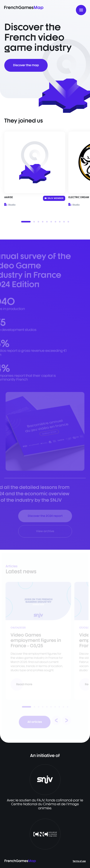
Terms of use (79, 861)
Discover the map (26, 65)
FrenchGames (24, 7)
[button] (26, 222)
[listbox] (45, 177)
